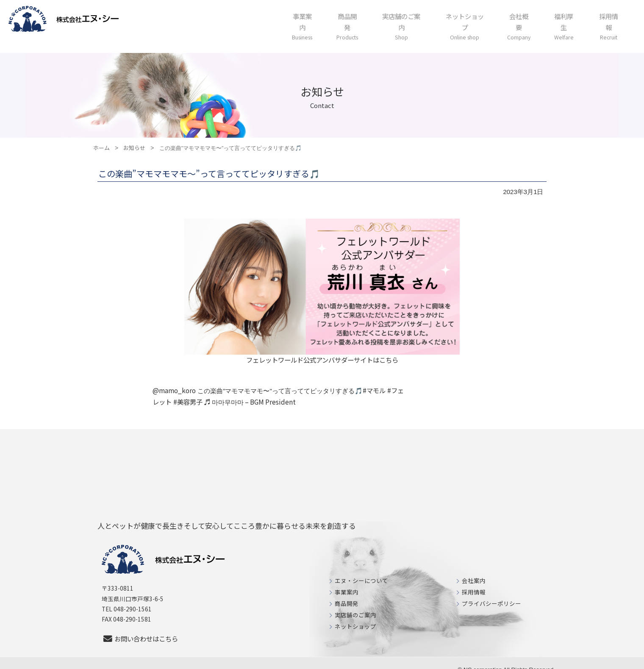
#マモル (373, 378)
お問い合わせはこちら (142, 626)
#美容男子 (181, 390)
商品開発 (347, 591)
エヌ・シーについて (361, 569)
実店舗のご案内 (355, 603)
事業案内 (347, 580)
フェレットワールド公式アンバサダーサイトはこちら (322, 347)
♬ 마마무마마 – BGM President (243, 390)
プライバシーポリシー (491, 591)
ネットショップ (355, 614)
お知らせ (134, 135)
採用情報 (474, 580)
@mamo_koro (174, 378)
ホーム (101, 135)
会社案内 (474, 569)
